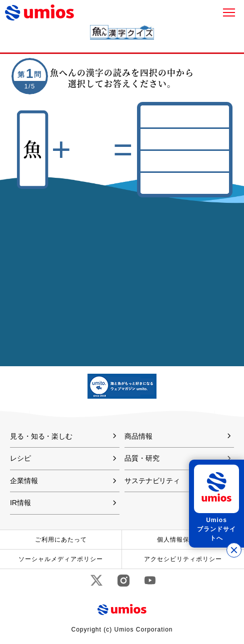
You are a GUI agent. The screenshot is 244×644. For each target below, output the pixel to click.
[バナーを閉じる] (234, 550)
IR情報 (20, 503)
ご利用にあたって (61, 540)
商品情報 (138, 436)
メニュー (229, 12)
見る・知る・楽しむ (41, 436)
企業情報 (24, 481)
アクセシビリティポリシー (183, 559)
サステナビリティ (152, 481)
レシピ (20, 458)
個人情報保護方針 (183, 540)
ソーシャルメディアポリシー (61, 559)
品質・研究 (142, 458)
